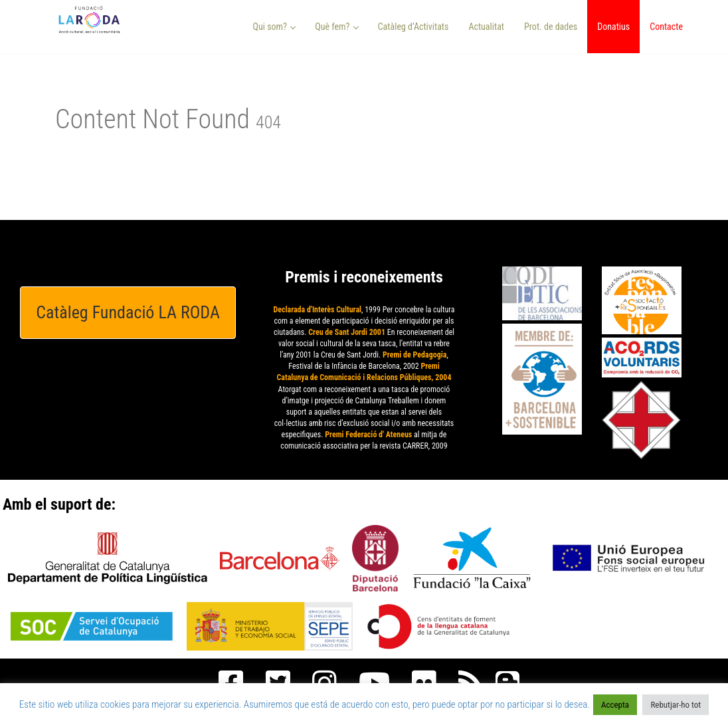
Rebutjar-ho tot (676, 705)
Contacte (666, 27)
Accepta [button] (615, 705)
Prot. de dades (551, 27)
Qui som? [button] (275, 27)
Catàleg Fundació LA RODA (128, 312)
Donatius (613, 27)
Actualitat (486, 27)
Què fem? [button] (337, 27)
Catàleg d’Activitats (413, 27)
